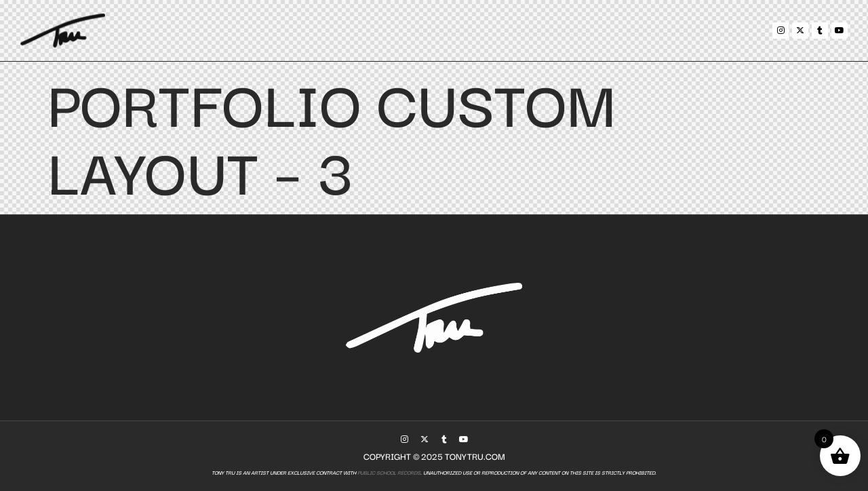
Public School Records (388, 472)
